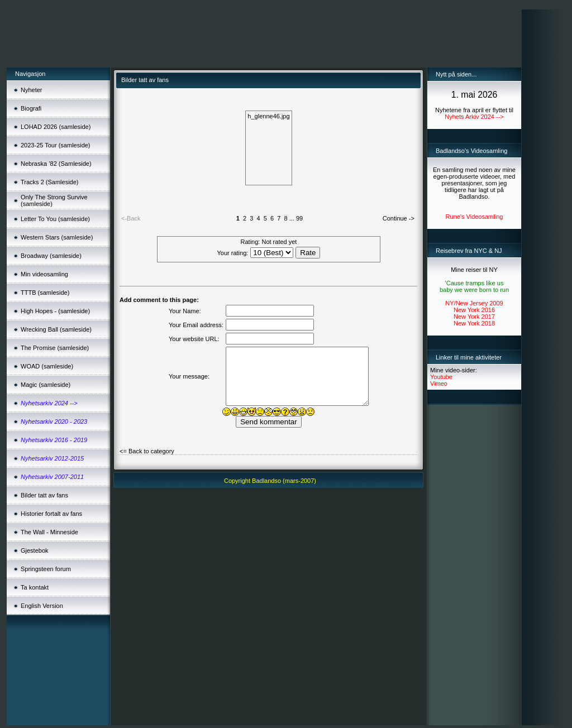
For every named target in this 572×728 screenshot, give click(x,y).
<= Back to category (147, 451)
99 (299, 218)
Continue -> (399, 218)
